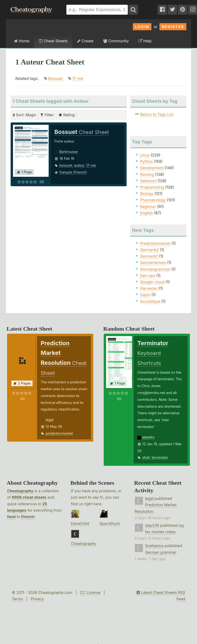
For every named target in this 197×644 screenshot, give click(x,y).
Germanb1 (149, 256)
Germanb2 (150, 250)
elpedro (148, 437)
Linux (145, 155)
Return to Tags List (157, 114)
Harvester (149, 288)
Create (85, 41)
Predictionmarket (155, 243)
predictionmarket (59, 433)
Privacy (37, 599)
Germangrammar (155, 269)
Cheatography (20, 491)
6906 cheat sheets (29, 497)
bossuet (66, 165)
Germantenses (153, 263)
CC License (90, 592)
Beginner (148, 207)
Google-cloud (152, 282)
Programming (152, 187)
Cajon (145, 295)
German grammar (161, 552)
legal (49, 420)
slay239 (152, 525)
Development (152, 168)
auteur (79, 165)
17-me (78, 78)
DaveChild (80, 523)
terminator (160, 457)
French (27, 517)
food (11, 517)
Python (146, 161)
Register (173, 27)
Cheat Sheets (53, 41)
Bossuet (55, 78)
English (147, 213)
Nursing (147, 174)
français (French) (73, 172)
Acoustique (150, 301)
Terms (17, 599)
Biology (147, 194)
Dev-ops (148, 276)
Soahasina (154, 546)
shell (146, 457)
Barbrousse (69, 152)
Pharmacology (153, 200)
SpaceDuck (110, 523)
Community (116, 41)
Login (142, 27)
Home (22, 41)
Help (145, 41)
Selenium (148, 181)
